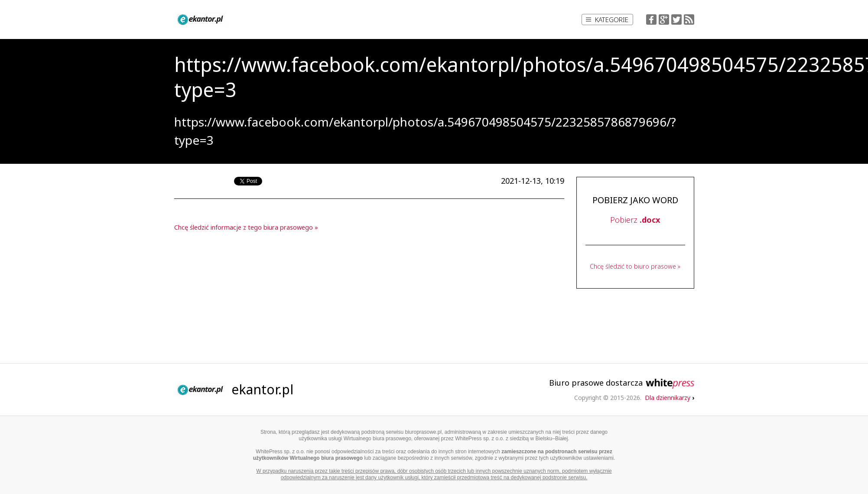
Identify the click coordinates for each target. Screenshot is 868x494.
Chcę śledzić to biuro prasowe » (635, 266)
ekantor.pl (262, 389)
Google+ (664, 19)
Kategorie (607, 19)
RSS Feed (689, 19)
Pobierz (635, 220)
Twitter (676, 19)
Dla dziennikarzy (670, 398)
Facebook (651, 19)
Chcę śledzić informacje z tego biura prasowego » (246, 227)
